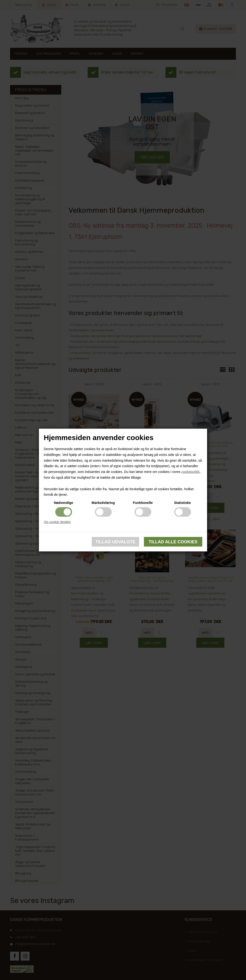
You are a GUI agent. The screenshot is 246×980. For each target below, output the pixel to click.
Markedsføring (103, 503)
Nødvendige (63, 503)
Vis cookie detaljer (57, 522)
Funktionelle (143, 503)
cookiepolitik (191, 472)
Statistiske (182, 503)
